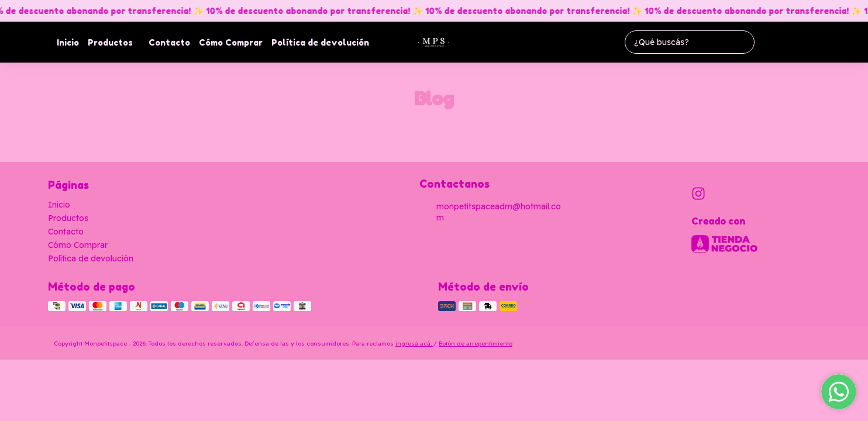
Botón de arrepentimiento (476, 344)
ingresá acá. (414, 344)
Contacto (169, 42)
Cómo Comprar (231, 42)
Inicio (68, 42)
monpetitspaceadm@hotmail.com (490, 212)
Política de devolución (320, 42)
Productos (116, 42)
